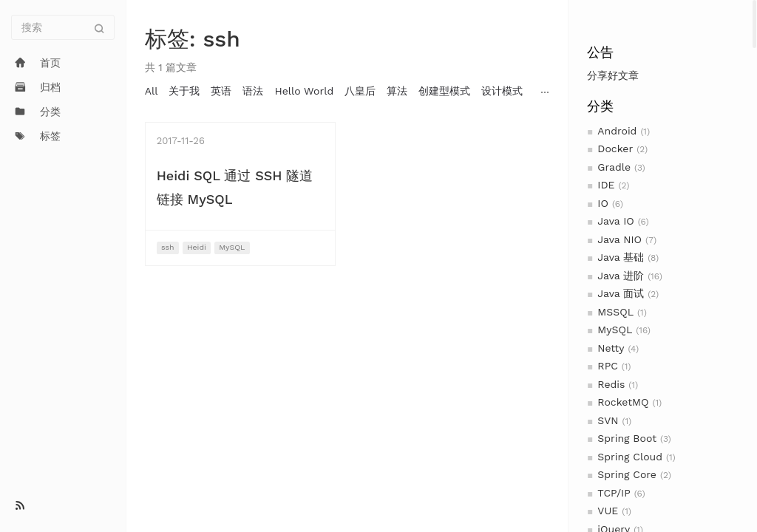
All (152, 91)
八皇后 (360, 91)
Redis (611, 384)
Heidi (197, 247)
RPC (607, 366)
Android (617, 131)
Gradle (614, 167)
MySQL (615, 330)
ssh (168, 247)
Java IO (615, 221)
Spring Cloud (630, 457)
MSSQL (615, 312)
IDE (606, 185)
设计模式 (502, 91)
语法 (253, 91)
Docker (615, 149)
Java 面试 (621, 293)
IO (603, 203)
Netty (611, 348)
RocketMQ (623, 402)
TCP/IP (614, 493)
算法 (397, 91)
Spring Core (627, 474)
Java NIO (619, 239)
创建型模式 (444, 91)
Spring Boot (627, 438)
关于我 (184, 91)
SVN (608, 420)
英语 (221, 91)
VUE (608, 511)
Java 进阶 (621, 276)
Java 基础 (621, 257)
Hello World (304, 91)
